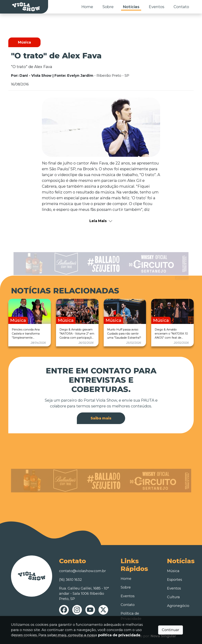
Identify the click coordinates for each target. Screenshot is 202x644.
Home (87, 7)
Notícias (131, 7)
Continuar (171, 630)
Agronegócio (178, 606)
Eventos (157, 7)
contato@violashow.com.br (82, 571)
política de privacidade (119, 635)
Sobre (108, 7)
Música (173, 571)
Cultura (173, 597)
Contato (181, 7)
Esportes (175, 580)
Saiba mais (101, 418)
